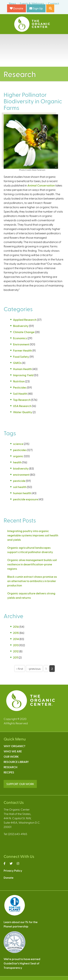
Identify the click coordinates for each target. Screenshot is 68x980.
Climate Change (24, 332)
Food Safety (21, 357)
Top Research (22, 400)
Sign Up (36, 8)
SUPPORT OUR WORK (20, 784)
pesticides (20, 450)
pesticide (19, 481)
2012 (16, 651)
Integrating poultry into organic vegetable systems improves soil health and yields (33, 535)
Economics (20, 338)
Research (11, 767)
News (13, 3)
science (18, 444)
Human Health (22, 369)
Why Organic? (14, 746)
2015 (16, 633)
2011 (16, 657)
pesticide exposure (26, 499)
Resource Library (16, 762)
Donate (17, 8)
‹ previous (34, 669)
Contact (53, 3)
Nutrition (19, 381)
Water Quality (23, 412)
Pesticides (20, 387)
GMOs (17, 363)
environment (21, 475)
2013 (16, 645)
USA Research (22, 406)
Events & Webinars (32, 3)
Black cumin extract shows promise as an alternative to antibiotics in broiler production (32, 581)
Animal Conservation (41, 185)
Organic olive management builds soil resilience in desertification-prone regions (32, 564)
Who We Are (13, 751)
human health (22, 493)
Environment (21, 344)
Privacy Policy (13, 870)
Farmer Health (22, 350)
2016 (16, 627)
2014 (16, 639)
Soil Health (20, 394)
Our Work (11, 756)
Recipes (9, 772)
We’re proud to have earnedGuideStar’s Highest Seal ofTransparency (22, 963)
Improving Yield (23, 375)
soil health (20, 487)
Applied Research (25, 320)
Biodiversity (21, 326)
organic (18, 456)
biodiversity (21, 468)
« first (20, 669)
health (17, 462)
